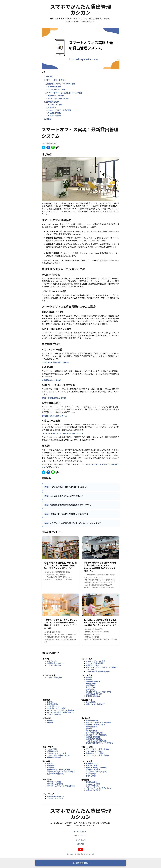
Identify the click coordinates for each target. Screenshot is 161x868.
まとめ (49, 119)
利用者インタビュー (81, 832)
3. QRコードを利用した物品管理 (59, 110)
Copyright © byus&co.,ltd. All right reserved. (80, 854)
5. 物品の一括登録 (54, 116)
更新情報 (81, 844)
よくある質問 (81, 840)
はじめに (50, 76)
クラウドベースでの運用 (57, 89)
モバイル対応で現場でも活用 (58, 98)
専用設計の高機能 (54, 87)
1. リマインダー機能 (55, 105)
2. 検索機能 (52, 107)
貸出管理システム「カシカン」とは (61, 84)
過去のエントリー (81, 836)
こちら (88, 21)
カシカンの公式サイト (94, 464)
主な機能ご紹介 (53, 102)
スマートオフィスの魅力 (56, 80)
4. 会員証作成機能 (54, 113)
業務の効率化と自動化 (56, 96)
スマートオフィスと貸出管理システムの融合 (64, 93)
